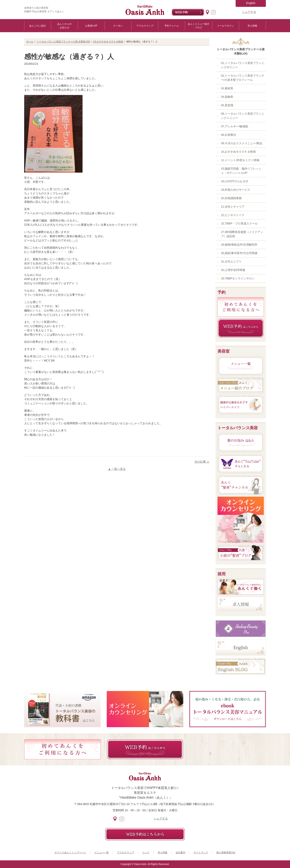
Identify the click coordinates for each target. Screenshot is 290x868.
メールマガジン (226, 26)
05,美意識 (227, 105)
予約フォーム (172, 26)
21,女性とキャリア (233, 207)
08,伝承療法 (228, 135)
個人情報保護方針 (226, 853)
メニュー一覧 (101, 853)
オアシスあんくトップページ (70, 853)
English (251, 3)
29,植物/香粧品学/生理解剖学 (239, 245)
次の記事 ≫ (202, 462)
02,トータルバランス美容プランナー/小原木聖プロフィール (243, 78)
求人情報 (252, 26)
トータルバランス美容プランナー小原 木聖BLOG (63, 42)
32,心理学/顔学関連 (233, 270)
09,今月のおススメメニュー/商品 (242, 143)
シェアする (249, 12)
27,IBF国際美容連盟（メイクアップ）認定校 (242, 234)
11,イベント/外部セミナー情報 (240, 160)
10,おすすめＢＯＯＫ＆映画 (108, 42)
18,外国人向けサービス (236, 190)
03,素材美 (227, 88)
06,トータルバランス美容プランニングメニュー (243, 116)
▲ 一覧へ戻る (117, 469)
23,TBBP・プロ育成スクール (239, 223)
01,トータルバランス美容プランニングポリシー (243, 65)
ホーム (30, 42)
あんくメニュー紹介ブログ (199, 26)
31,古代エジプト (231, 262)
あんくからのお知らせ (64, 26)
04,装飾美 (227, 97)
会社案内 (180, 853)
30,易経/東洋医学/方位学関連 (239, 253)
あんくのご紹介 (38, 26)
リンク (146, 853)
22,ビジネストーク (233, 215)
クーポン (118, 26)
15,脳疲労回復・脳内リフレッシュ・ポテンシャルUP (241, 171)
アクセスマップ (145, 26)
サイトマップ (201, 853)
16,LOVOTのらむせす (235, 181)
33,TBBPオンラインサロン (238, 278)
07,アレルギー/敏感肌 (235, 126)
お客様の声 (91, 26)
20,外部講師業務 (231, 198)
